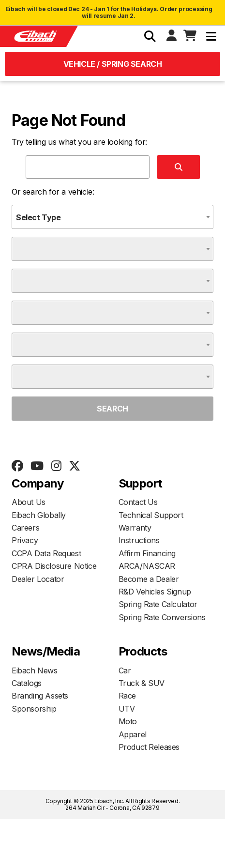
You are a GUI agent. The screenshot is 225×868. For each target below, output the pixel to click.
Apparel (133, 734)
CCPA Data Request (46, 553)
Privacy (25, 540)
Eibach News (35, 670)
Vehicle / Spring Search (113, 64)
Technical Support (151, 515)
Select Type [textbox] (38, 217)
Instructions (139, 540)
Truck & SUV (142, 683)
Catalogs (27, 683)
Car (125, 670)
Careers (25, 528)
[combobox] (112, 217)
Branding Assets (40, 696)
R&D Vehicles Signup (155, 592)
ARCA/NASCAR (147, 566)
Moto (128, 721)
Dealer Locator (38, 579)
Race (127, 696)
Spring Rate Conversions (162, 617)
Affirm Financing (147, 553)
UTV (127, 709)
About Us (29, 502)
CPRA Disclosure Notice (54, 566)
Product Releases (149, 747)
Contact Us (138, 502)
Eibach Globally (39, 515)
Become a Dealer (149, 579)
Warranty (135, 528)
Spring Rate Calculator (158, 604)
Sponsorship (34, 709)
